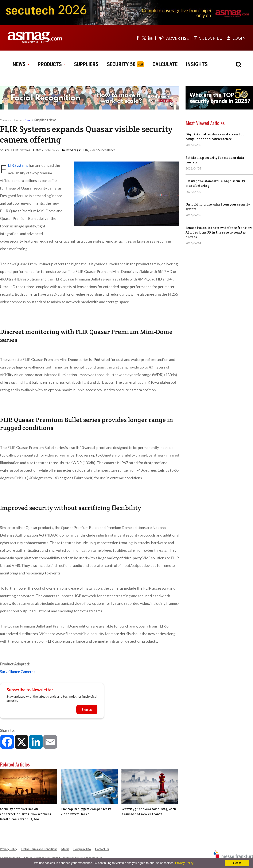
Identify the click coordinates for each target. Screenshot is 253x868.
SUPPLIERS (86, 64)
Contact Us (102, 849)
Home (18, 120)
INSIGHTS (197, 64)
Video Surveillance (102, 150)
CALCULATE (165, 64)
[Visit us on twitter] (144, 38)
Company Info (82, 849)
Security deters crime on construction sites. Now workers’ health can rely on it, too (26, 814)
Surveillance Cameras (18, 672)
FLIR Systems (18, 165)
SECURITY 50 (121, 64)
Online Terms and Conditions (39, 849)
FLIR (85, 150)
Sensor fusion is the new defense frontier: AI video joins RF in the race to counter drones (219, 232)
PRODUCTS (52, 64)
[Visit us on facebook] (137, 38)
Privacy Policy (9, 849)
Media (65, 849)
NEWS (21, 64)
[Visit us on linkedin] (150, 38)
